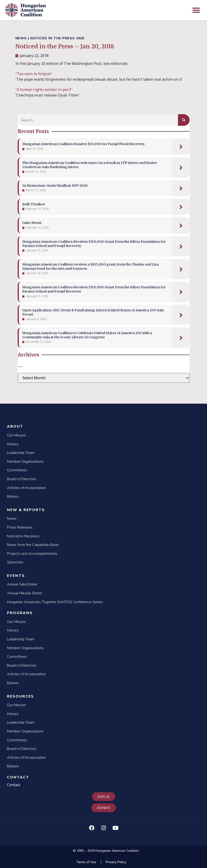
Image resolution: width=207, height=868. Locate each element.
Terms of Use (86, 862)
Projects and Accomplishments (32, 554)
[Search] (184, 120)
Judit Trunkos (34, 204)
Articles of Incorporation (26, 488)
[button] (196, 10)
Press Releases (20, 527)
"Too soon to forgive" (34, 74)
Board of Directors (22, 479)
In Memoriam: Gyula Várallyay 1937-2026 (55, 186)
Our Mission (16, 435)
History (13, 444)
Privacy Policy (116, 862)
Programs (20, 613)
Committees (17, 470)
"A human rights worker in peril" (44, 90)
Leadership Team (21, 453)
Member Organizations (25, 462)
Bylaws (13, 496)
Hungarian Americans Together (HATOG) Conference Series (55, 602)
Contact (18, 777)
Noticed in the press (23, 536)
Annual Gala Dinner (22, 584)
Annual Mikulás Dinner (25, 593)
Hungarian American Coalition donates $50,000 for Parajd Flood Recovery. (84, 144)
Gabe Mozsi (32, 223)
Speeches (15, 562)
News (12, 519)
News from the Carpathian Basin (33, 545)
